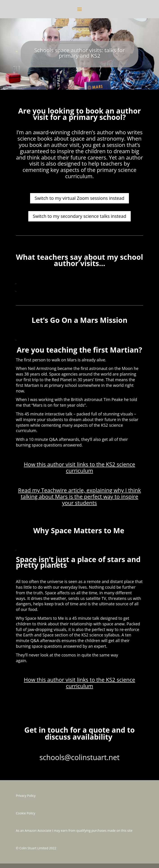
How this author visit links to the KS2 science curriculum (79, 467)
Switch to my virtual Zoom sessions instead (79, 198)
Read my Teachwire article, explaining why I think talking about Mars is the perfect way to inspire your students (80, 496)
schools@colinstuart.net (79, 757)
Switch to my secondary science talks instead (79, 216)
